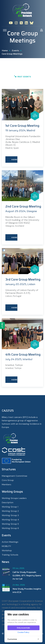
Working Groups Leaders (14, 498)
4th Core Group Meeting (23, 355)
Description (8, 502)
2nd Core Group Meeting (23, 206)
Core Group (8, 480)
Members (6, 484)
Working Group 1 (10, 507)
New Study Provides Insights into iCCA (27, 591)
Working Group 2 (10, 511)
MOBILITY (6, 546)
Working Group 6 (10, 528)
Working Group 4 (10, 520)
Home (5, 51)
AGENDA (14, 160)
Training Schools (10, 555)
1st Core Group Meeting (22, 126)
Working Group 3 (10, 515)
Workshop (7, 550)
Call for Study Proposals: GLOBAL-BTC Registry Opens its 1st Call (27, 576)
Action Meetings (10, 542)
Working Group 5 (10, 524)
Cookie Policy (23, 632)
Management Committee (14, 476)
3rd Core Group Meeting (23, 279)
